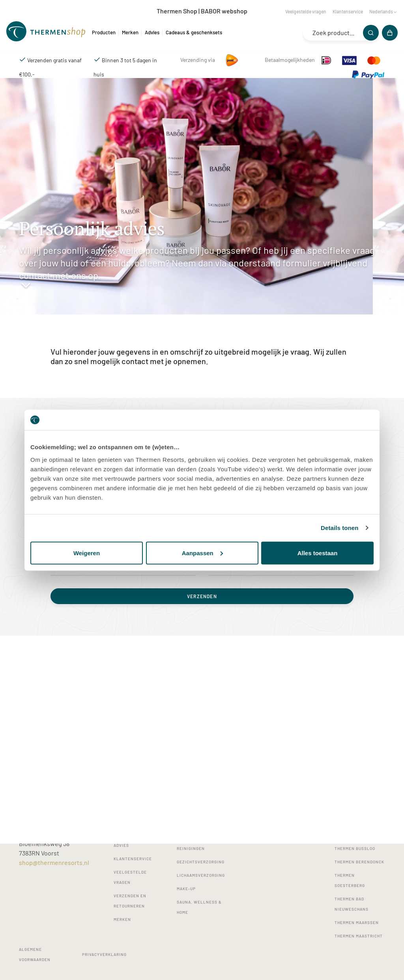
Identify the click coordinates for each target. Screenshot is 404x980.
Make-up (186, 889)
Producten (104, 32)
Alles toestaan (318, 553)
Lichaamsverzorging (201, 875)
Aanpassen (202, 553)
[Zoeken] (371, 33)
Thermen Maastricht (359, 936)
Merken (130, 32)
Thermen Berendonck (359, 862)
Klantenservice (348, 11)
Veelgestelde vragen (306, 11)
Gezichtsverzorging (201, 862)
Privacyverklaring (104, 954)
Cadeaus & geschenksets (194, 32)
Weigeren (87, 553)
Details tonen (339, 528)
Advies (152, 32)
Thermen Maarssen (357, 922)
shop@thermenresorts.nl (54, 862)
